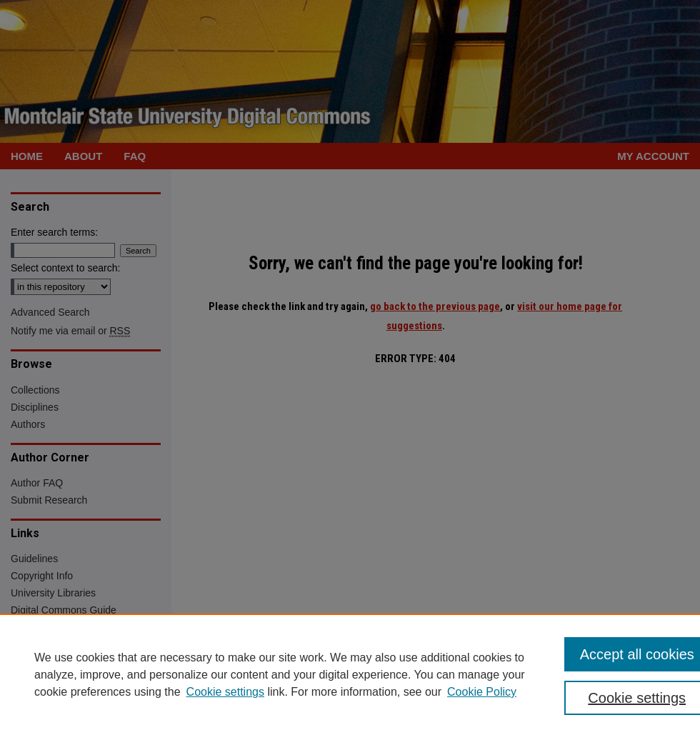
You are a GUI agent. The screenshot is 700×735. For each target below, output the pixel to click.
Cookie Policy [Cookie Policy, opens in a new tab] (482, 692)
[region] (350, 674)
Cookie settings (225, 692)
